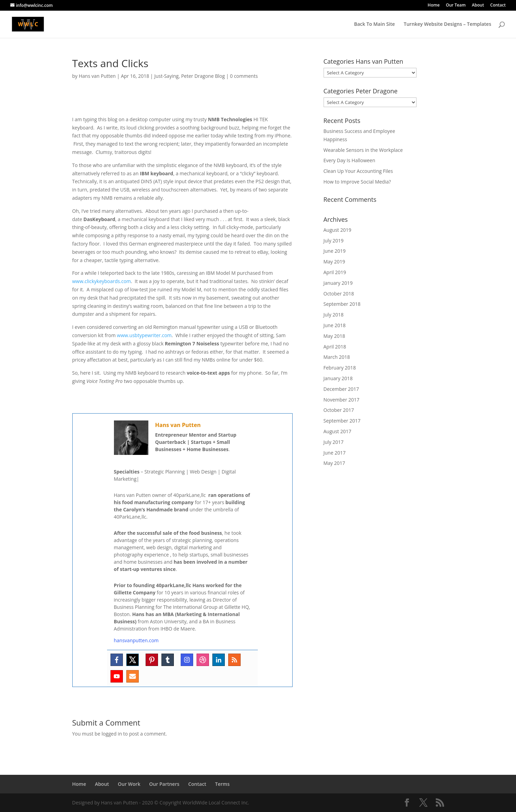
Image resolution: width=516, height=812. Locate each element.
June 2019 (335, 251)
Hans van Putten (97, 76)
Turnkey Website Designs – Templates (447, 24)
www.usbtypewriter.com (144, 335)
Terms (222, 784)
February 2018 (340, 368)
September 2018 (342, 304)
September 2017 (342, 421)
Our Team (456, 6)
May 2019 (334, 262)
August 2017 (338, 431)
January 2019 (338, 283)
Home (434, 6)
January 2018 (338, 378)
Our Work (129, 784)
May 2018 (334, 336)
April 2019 (335, 272)
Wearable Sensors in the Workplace (363, 150)
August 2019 (338, 230)
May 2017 (334, 463)
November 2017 (342, 400)
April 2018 (335, 347)
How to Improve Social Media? (357, 182)
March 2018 (337, 357)
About (478, 6)
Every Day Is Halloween (350, 160)
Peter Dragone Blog (203, 76)
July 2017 (334, 442)
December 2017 (341, 389)
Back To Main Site (374, 24)
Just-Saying (166, 76)
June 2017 (335, 453)
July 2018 (334, 315)
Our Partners (164, 784)
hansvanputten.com (136, 640)
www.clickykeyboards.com (102, 281)
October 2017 (339, 410)
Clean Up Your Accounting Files (358, 171)
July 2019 (334, 241)
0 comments (244, 76)
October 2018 (339, 294)
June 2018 (335, 325)
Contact (498, 6)
